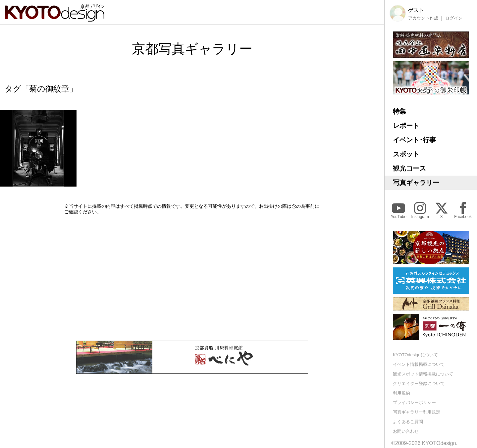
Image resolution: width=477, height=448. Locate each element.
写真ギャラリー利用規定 (417, 412)
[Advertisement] (192, 278)
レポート (406, 126)
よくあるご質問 (408, 422)
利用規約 (401, 393)
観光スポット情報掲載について (423, 374)
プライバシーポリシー (414, 402)
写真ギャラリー (416, 183)
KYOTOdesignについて (415, 355)
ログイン (454, 18)
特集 (399, 111)
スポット (406, 154)
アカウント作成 (423, 18)
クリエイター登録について (419, 384)
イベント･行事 (414, 140)
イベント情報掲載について (419, 364)
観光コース (409, 168)
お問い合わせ (406, 431)
